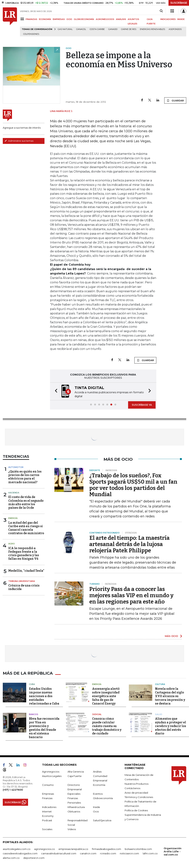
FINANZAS (31, 19)
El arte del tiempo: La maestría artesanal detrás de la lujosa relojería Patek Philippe (129, 544)
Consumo (48, 784)
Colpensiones (31, 34)
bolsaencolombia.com (138, 848)
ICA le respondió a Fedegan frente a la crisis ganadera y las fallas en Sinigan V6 (24, 554)
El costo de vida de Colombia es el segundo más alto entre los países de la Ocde (26, 502)
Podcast (47, 820)
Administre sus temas (19, 141)
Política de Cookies (136, 810)
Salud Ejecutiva (102, 820)
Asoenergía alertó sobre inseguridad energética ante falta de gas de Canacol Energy (106, 696)
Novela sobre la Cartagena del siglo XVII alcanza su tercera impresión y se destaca (170, 696)
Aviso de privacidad (136, 792)
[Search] (161, 11)
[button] (55, 391)
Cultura (160, 684)
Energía (13, 518)
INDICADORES (168, 19)
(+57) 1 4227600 (13, 789)
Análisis (97, 771)
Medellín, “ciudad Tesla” (26, 571)
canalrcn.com (88, 853)
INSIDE (181, 19)
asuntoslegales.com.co (17, 848)
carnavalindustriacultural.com (59, 853)
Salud (159, 714)
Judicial (97, 714)
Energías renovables (152, 29)
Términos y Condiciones (139, 797)
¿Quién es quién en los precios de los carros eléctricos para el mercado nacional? (25, 477)
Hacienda (14, 493)
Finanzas (47, 798)
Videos (72, 829)
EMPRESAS (59, 19)
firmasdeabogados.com (106, 848)
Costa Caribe (97, 29)
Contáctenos (132, 788)
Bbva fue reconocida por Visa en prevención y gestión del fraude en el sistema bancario (44, 727)
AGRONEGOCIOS (105, 19)
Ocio (96, 811)
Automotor (16, 467)
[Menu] (23, 19)
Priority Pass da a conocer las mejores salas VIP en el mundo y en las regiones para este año (131, 595)
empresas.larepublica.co (73, 848)
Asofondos (175, 29)
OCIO (69, 19)
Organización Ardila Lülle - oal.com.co (173, 851)
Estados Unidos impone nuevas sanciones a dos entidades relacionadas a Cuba (44, 696)
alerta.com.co (11, 857)
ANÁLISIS (121, 19)
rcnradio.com (108, 853)
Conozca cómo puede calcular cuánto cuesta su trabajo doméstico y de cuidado (107, 725)
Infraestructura (76, 806)
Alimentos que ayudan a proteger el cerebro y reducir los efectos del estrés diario (171, 725)
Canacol (81, 29)
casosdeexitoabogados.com (20, 853)
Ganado (113, 29)
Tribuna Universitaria (22, 581)
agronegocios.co (44, 848)
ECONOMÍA (45, 19)
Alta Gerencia (76, 771)
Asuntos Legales (52, 775)
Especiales (74, 793)
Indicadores (49, 806)
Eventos (98, 793)
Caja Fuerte (75, 775)
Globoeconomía (103, 798)
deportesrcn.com (34, 857)
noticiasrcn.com (129, 853)
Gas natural (65, 29)
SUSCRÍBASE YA (142, 405)
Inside (97, 806)
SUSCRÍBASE (179, 3)
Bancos (34, 714)
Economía (99, 784)
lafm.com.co (150, 853)
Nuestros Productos (136, 783)
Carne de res (129, 29)
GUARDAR (175, 100)
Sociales (47, 829)
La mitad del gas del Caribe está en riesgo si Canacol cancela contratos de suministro (26, 528)
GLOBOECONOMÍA (84, 19)
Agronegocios (51, 771)
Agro (12, 544)
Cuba (32, 684)
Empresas (48, 793)
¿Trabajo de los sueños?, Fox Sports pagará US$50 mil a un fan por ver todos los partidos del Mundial (133, 485)
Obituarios (74, 811)
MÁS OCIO (171, 636)
